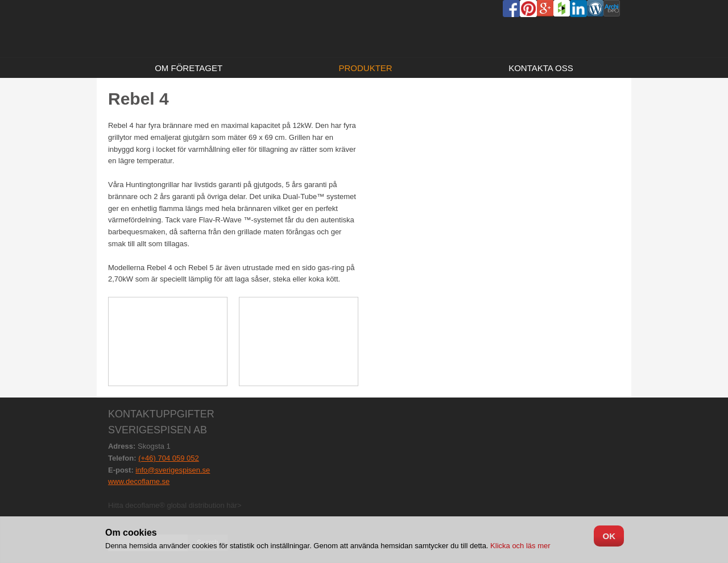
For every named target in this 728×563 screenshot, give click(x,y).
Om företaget (189, 68)
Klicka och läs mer (519, 546)
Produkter (366, 68)
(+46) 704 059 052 (169, 458)
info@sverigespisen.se (173, 470)
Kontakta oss (541, 68)
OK (609, 536)
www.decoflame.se (139, 481)
